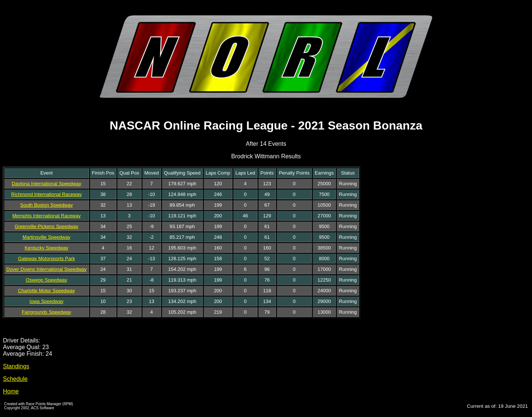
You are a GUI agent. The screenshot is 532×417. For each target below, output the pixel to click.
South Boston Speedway (47, 205)
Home (11, 391)
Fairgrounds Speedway (47, 312)
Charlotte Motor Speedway (47, 291)
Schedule (15, 379)
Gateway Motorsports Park (47, 259)
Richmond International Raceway (46, 194)
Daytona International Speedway (47, 184)
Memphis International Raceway (46, 216)
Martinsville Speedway (46, 237)
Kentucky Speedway (47, 248)
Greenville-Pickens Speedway (46, 226)
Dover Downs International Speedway (47, 269)
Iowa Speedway (47, 301)
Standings (16, 366)
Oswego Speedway (47, 280)
